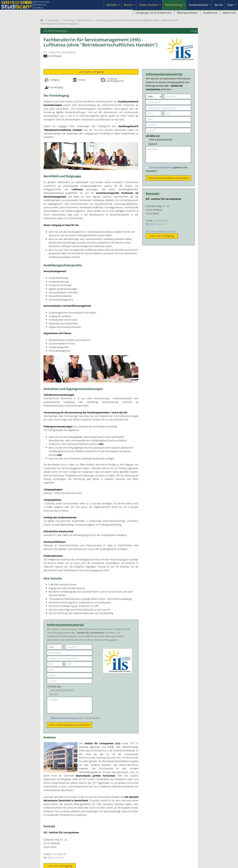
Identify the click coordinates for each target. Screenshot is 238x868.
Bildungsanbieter (187, 13)
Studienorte (210, 13)
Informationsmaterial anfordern (161, 231)
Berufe (219, 5)
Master (128, 5)
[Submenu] (119, 5)
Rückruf (54, 694)
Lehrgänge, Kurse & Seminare (154, 13)
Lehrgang (53, 20)
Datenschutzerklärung (62, 718)
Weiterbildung (173, 5)
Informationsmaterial (62, 690)
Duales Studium (149, 5)
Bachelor (112, 5)
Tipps (230, 5)
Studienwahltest (198, 5)
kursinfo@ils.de (58, 854)
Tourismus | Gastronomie (77, 20)
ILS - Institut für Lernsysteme (60, 52)
